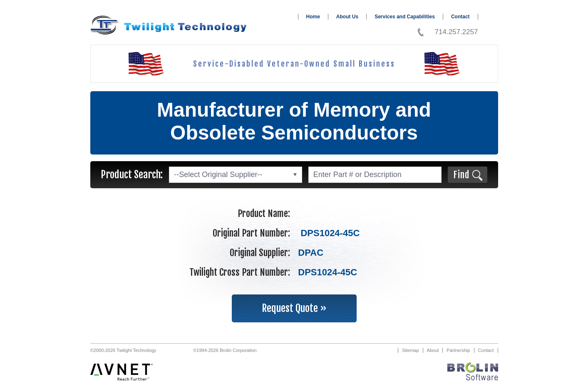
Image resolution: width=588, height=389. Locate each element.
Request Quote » (294, 308)
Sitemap (410, 350)
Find (461, 175)
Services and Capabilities (405, 17)
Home (313, 17)
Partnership (458, 350)
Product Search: (132, 175)
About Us (347, 17)
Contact (460, 17)
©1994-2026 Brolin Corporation (225, 350)
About (433, 350)
